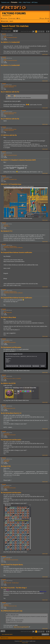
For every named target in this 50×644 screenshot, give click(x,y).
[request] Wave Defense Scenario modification (13, 248)
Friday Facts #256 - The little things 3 (11, 583)
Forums (14, 2)
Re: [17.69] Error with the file (10, 92)
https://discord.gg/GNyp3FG (21, 627)
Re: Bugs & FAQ (6, 466)
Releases (6, 225)
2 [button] (38, 32)
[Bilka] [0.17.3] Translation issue (10, 179)
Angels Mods (7, 341)
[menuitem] (12, 19)
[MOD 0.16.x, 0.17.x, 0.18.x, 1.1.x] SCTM (12, 379)
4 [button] (42, 32)
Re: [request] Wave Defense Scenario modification (16, 252)
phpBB (21, 641)
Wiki (20, 2)
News (5, 582)
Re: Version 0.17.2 (7, 231)
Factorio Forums (14, 13)
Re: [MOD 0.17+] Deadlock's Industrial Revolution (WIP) (18, 160)
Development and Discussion (10, 342)
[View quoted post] (15, 96)
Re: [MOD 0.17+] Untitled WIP (10, 42)
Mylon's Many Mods (8, 312)
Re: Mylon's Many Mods (8, 317)
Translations (7, 178)
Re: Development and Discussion (11, 347)
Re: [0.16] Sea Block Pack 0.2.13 (11, 413)
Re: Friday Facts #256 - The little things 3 (14, 588)
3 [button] (40, 32)
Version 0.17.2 (7, 226)
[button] (33, 32)
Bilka (9, 96)
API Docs (35, 2)
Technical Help (7, 559)
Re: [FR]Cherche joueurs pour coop (12, 611)
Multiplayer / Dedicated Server (10, 246)
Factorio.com (5, 2)
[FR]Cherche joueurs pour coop (10, 606)
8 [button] (47, 32)
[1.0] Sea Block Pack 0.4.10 (9, 408)
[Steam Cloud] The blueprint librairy (11, 560)
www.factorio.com (7, 16)
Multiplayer (6, 605)
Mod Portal (27, 2)
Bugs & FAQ (6, 461)
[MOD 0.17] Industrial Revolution (10, 37)
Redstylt (4, 34)
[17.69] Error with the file (9, 87)
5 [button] (44, 32)
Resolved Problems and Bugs (10, 86)
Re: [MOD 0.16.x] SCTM (8, 383)
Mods (5, 36)
